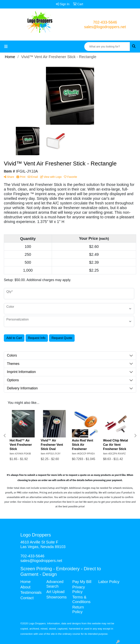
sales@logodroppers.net (105, 27)
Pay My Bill (82, 582)
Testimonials (31, 592)
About (25, 587)
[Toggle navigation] (6, 47)
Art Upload (55, 592)
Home (25, 582)
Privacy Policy (79, 589)
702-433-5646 (105, 22)
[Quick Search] (107, 47)
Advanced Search (55, 584)
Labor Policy (109, 582)
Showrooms (57, 597)
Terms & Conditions (81, 599)
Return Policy (78, 609)
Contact (27, 598)
